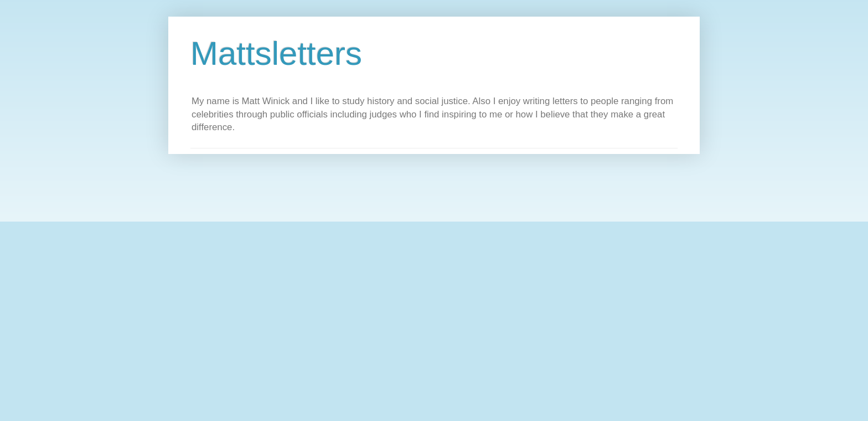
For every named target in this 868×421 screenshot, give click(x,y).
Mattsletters (276, 53)
